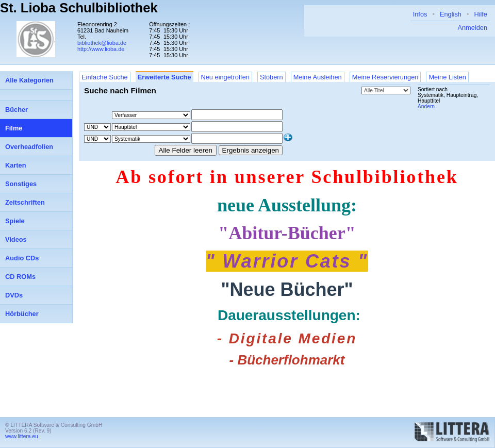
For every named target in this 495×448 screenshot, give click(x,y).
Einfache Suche (105, 77)
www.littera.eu (22, 436)
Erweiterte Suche (164, 77)
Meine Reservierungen (385, 77)
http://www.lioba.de (101, 49)
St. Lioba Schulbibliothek (79, 8)
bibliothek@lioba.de (102, 43)
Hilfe (481, 14)
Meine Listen (447, 77)
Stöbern (271, 77)
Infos (420, 14)
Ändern (426, 106)
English (451, 14)
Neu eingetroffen (225, 77)
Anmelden (472, 28)
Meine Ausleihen (318, 77)
